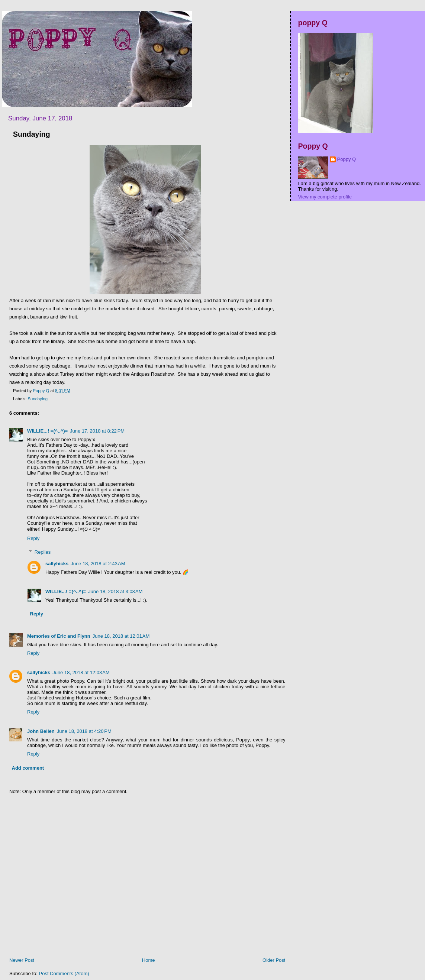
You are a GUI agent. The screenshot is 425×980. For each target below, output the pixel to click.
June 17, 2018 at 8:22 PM (97, 431)
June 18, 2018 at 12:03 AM (81, 672)
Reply (33, 538)
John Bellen (41, 731)
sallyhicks (57, 564)
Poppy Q (347, 159)
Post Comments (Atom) (64, 973)
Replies (43, 552)
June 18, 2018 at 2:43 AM (98, 564)
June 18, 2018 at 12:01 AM (121, 636)
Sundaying (38, 399)
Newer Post (22, 960)
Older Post (274, 960)
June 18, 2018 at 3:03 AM (115, 591)
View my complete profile (325, 197)
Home (149, 960)
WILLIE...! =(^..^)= (47, 431)
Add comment (28, 768)
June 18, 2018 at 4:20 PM (84, 731)
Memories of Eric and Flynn (59, 636)
